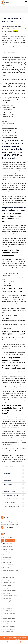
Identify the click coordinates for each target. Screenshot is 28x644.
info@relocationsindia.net (7, 537)
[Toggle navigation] (26, 2)
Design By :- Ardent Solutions (15, 639)
